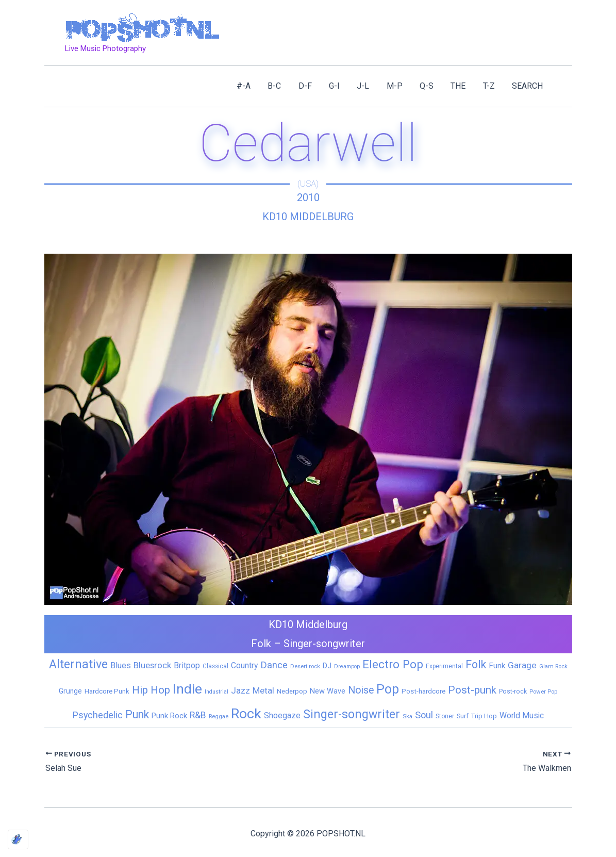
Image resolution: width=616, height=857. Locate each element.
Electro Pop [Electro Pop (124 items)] (393, 664)
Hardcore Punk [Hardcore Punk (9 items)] (107, 691)
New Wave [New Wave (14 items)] (328, 691)
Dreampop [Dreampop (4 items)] (347, 666)
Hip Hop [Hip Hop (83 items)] (151, 690)
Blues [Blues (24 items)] (121, 665)
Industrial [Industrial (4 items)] (217, 692)
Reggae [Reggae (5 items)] (219, 716)
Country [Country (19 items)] (244, 665)
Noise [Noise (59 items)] (361, 690)
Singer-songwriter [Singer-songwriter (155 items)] (352, 714)
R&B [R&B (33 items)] (198, 715)
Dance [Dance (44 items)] (274, 665)
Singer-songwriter (324, 644)
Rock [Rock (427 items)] (246, 714)
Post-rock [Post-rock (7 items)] (513, 691)
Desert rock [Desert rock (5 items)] (305, 666)
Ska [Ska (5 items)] (407, 716)
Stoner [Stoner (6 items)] (445, 716)
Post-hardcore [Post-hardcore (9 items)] (423, 691)
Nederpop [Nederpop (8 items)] (292, 691)
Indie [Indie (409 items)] (187, 689)
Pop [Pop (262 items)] (388, 689)
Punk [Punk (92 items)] (137, 714)
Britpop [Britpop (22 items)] (187, 665)
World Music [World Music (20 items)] (522, 715)
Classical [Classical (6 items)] (215, 666)
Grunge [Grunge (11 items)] (70, 691)
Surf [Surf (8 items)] (463, 716)
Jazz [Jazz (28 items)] (240, 690)
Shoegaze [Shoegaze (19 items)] (282, 715)
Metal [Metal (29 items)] (263, 690)
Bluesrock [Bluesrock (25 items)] (152, 665)
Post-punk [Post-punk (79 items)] (472, 690)
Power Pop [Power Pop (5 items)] (543, 691)
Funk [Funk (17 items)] (497, 666)
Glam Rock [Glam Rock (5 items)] (553, 666)
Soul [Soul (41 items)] (424, 715)
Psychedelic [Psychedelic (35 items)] (98, 715)
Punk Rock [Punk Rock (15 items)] (169, 716)
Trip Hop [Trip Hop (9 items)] (484, 716)
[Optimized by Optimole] (18, 839)
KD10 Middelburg (308, 217)
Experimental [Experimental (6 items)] (444, 666)
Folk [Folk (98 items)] (476, 664)
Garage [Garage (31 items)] (522, 665)
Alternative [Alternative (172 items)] (78, 664)
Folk (261, 644)
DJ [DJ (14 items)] (327, 666)
